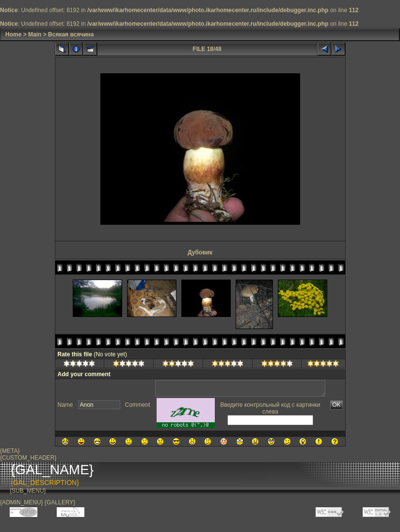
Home (13, 34)
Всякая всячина (71, 34)
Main (35, 34)
